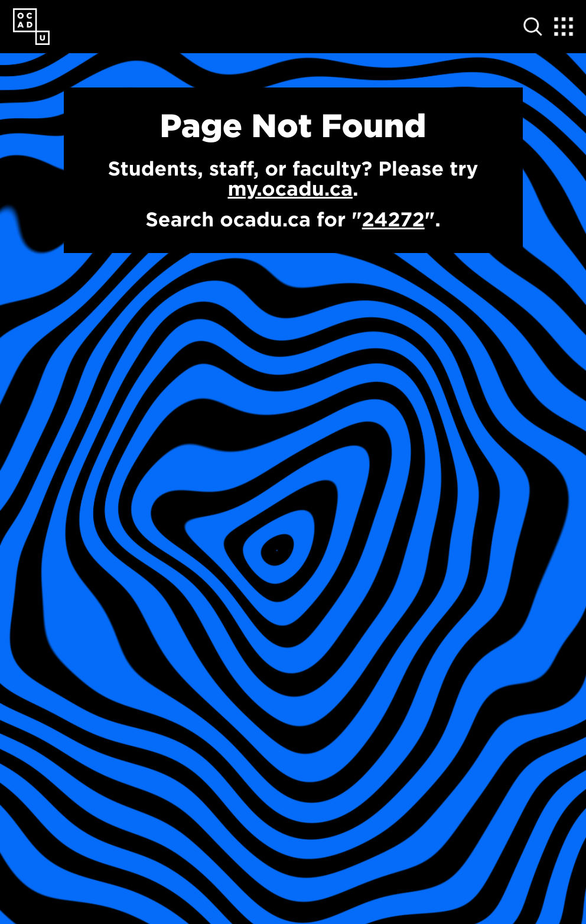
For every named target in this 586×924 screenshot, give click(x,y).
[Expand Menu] (564, 27)
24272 (393, 220)
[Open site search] (533, 27)
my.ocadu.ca (290, 189)
